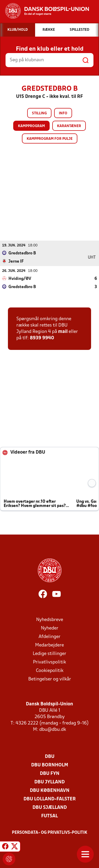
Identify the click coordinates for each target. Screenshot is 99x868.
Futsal (49, 816)
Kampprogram (31, 126)
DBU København (50, 791)
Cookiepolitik (50, 671)
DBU (50, 757)
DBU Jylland (49, 782)
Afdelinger (49, 637)
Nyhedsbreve (50, 620)
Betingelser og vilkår (50, 679)
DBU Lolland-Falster (50, 799)
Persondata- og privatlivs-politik (50, 833)
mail (63, 332)
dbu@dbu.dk (53, 730)
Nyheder (50, 628)
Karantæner (69, 126)
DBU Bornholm (50, 765)
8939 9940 (42, 338)
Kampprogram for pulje (50, 139)
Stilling (39, 113)
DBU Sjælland (50, 808)
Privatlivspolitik (49, 662)
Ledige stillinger (49, 654)
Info (63, 113)
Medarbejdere (49, 645)
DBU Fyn (50, 774)
